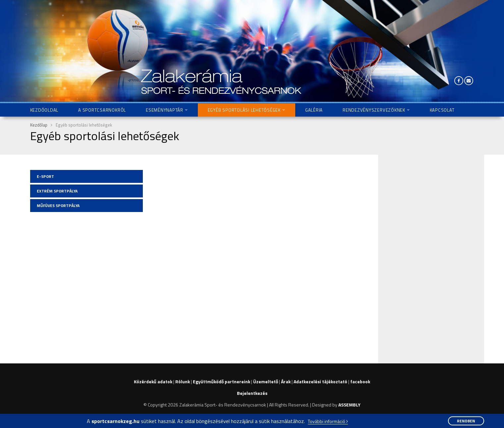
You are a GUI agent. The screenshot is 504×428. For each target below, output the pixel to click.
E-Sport (45, 176)
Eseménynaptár (165, 110)
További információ (328, 422)
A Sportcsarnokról (102, 110)
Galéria (314, 110)
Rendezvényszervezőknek (374, 110)
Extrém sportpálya (57, 191)
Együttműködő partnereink (222, 381)
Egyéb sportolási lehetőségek (244, 110)
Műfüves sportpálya (58, 206)
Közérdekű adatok (153, 381)
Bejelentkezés (252, 393)
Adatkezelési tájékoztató (320, 381)
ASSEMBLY (349, 405)
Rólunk (183, 381)
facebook (360, 381)
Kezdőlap (39, 125)
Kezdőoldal (44, 110)
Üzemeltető (266, 381)
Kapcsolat (442, 110)
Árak (286, 381)
